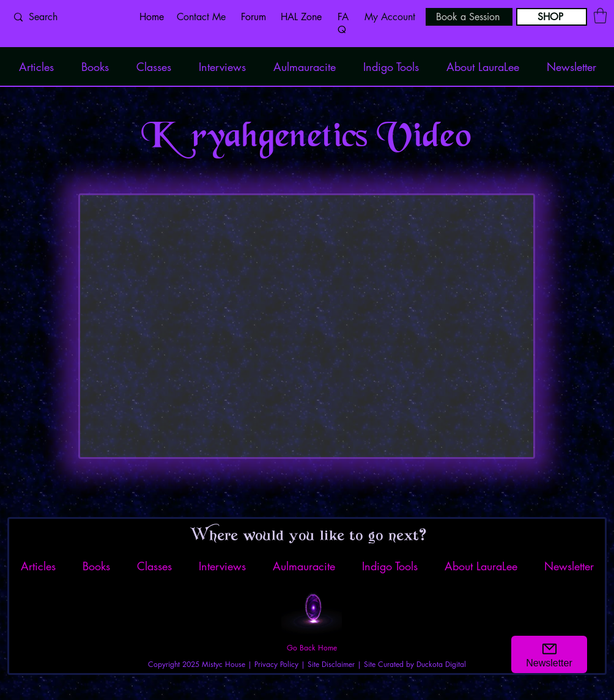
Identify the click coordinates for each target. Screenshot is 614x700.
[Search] (67, 17)
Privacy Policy (276, 664)
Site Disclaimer (331, 664)
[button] (600, 16)
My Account (390, 17)
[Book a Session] (469, 17)
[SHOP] (552, 17)
